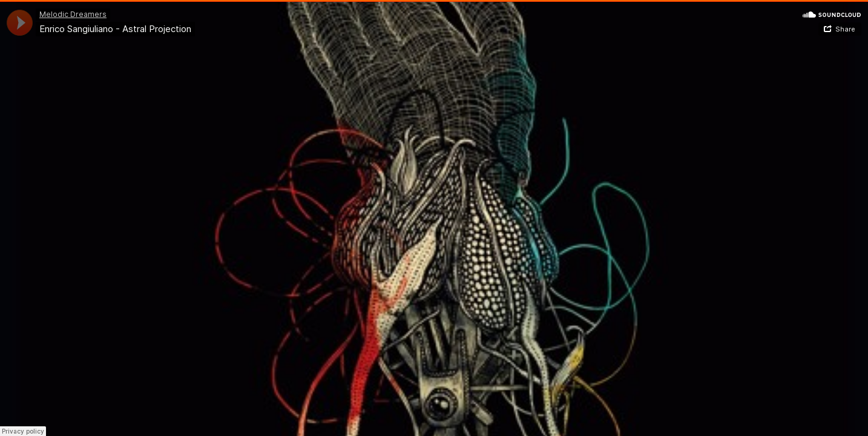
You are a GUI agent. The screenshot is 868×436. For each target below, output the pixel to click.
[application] (20, 23)
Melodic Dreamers (73, 14)
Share (845, 29)
